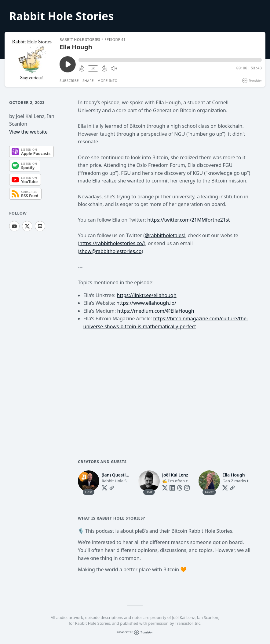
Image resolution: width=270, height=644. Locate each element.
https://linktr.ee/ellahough (146, 295)
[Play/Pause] (32, 59)
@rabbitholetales (164, 235)
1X (93, 69)
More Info (108, 81)
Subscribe (69, 81)
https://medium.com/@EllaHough (156, 311)
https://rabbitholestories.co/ (112, 243)
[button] (170, 60)
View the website (28, 132)
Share (88, 81)
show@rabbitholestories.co (111, 251)
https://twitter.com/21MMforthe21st (188, 220)
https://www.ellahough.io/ (146, 303)
